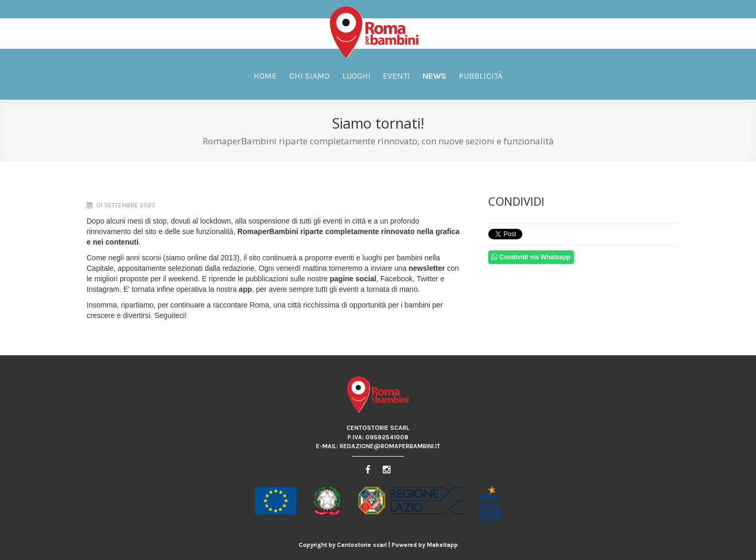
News (434, 76)
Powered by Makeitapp (425, 545)
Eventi (396, 76)
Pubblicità (481, 76)
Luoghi (356, 76)
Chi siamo (309, 76)
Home (265, 76)
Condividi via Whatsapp (531, 257)
